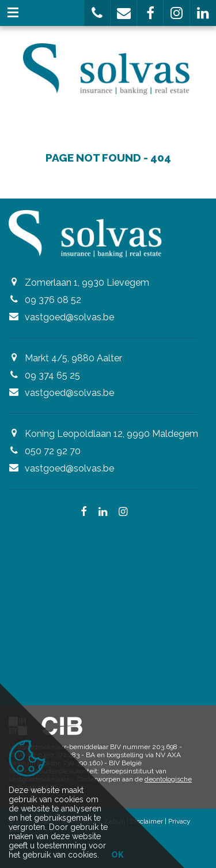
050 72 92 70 (53, 451)
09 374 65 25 (52, 375)
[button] (97, 13)
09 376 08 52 (53, 300)
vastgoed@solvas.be (69, 317)
